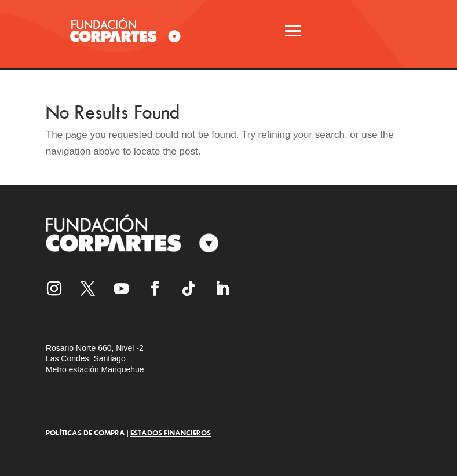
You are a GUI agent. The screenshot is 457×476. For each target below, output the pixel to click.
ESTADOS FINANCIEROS (171, 433)
